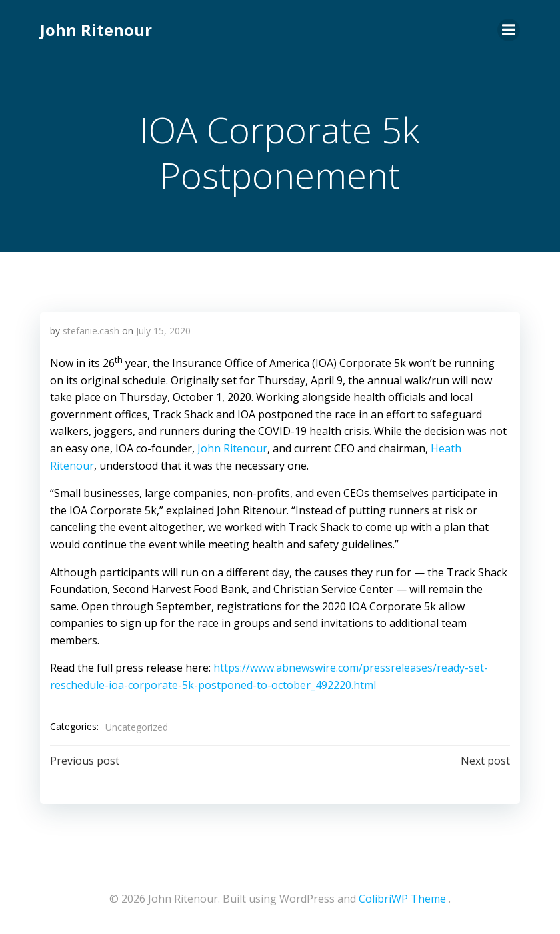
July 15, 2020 (163, 331)
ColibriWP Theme (402, 899)
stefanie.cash (91, 331)
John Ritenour (96, 30)
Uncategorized (137, 727)
